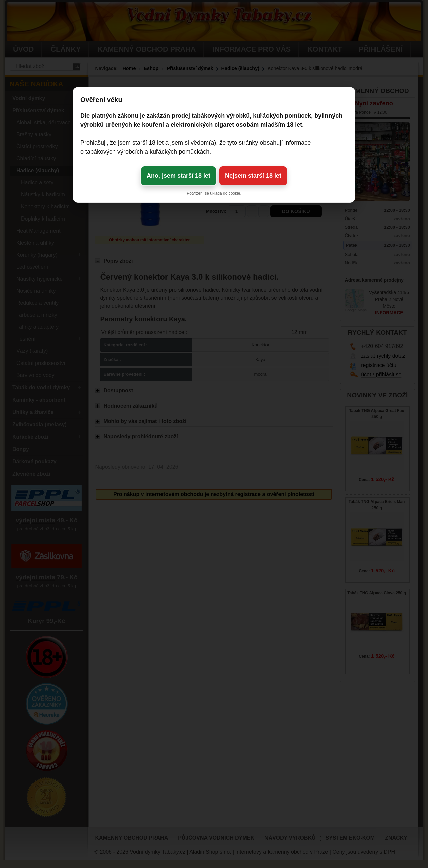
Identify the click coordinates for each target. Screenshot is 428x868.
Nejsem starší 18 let (253, 176)
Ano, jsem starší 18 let (179, 176)
